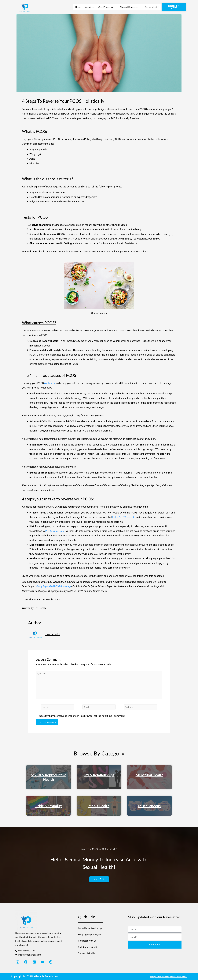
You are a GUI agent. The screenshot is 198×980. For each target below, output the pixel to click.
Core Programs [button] (107, 7)
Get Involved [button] (152, 7)
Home (78, 7)
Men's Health (99, 809)
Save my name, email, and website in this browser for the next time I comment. (82, 719)
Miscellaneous (149, 809)
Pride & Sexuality (49, 809)
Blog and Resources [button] (130, 7)
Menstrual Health (149, 778)
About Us (90, 7)
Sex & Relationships (99, 778)
